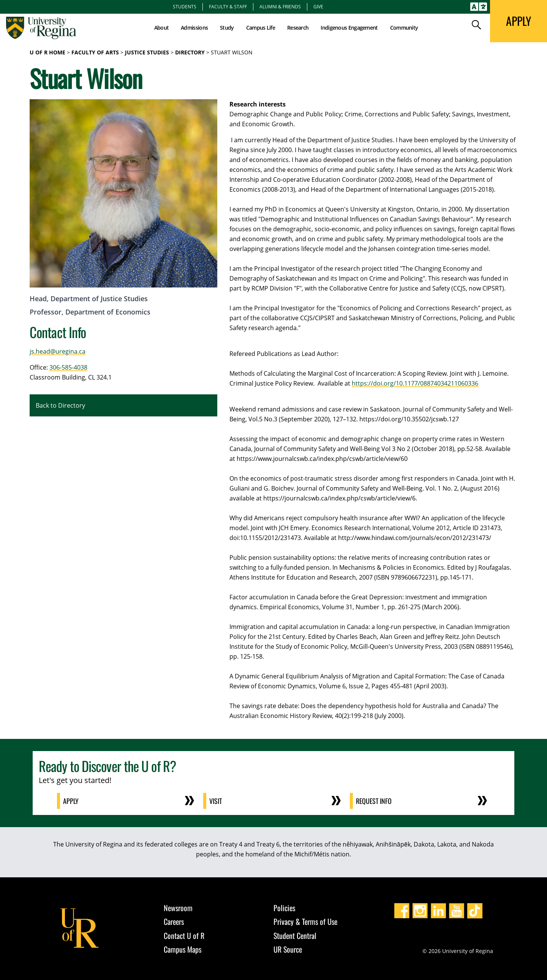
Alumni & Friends (280, 6)
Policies (284, 908)
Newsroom (178, 908)
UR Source (288, 949)
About (162, 28)
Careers (174, 921)
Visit (216, 801)
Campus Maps (183, 949)
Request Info (374, 801)
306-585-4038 (68, 367)
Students (185, 6)
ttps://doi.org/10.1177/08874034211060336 (417, 383)
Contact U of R (184, 936)
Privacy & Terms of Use (305, 921)
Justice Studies (147, 52)
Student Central (295, 936)
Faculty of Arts (95, 52)
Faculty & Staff (228, 6)
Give (318, 6)
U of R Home (47, 52)
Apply (71, 801)
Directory (190, 52)
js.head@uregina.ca (58, 351)
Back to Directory (60, 405)
